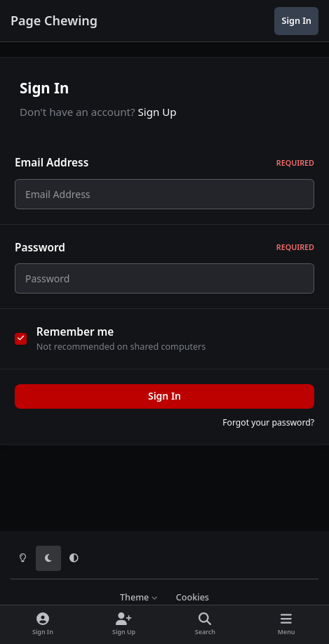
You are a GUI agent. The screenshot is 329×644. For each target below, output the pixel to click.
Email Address (164, 163)
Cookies (193, 597)
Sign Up (157, 112)
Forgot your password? (268, 431)
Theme (139, 597)
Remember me (75, 340)
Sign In (164, 404)
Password (164, 251)
